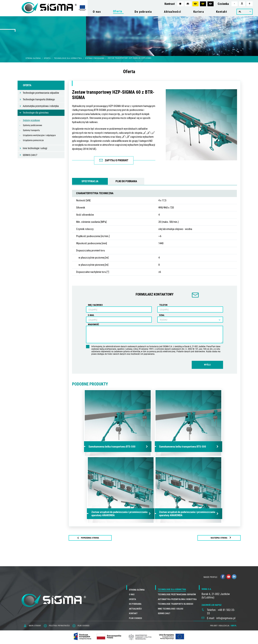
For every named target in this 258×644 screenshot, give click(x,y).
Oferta (47, 58)
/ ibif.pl (233, 625)
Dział (162, 315)
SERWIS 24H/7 (30, 155)
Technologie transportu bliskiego (39, 99)
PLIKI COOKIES (83, 625)
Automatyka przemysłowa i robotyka (41, 106)
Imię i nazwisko (95, 305)
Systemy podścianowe (33, 125)
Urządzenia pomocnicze (33, 140)
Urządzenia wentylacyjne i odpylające (39, 135)
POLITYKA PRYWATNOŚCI (59, 625)
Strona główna (33, 58)
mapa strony (35, 625)
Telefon (163, 305)
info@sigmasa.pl (226, 618)
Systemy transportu (31, 130)
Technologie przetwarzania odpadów (41, 93)
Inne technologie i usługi (35, 148)
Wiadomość (94, 324)
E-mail (91, 315)
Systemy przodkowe (95, 58)
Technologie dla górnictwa (68, 58)
